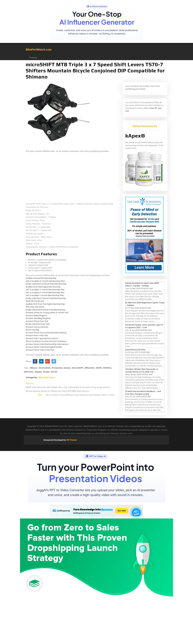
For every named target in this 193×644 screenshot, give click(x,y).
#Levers (67, 368)
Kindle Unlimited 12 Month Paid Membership (46, 298)
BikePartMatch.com (39, 49)
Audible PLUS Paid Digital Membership (43, 287)
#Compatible (45, 368)
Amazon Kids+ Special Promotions (42, 338)
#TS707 (54, 372)
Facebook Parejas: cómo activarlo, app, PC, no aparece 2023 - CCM (144, 326)
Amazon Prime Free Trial (37, 321)
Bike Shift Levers (47, 378)
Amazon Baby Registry (36, 315)
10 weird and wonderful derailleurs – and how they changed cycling (143, 393)
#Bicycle (34, 368)
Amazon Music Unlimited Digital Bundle (44, 347)
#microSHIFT (78, 368)
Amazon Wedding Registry (38, 318)
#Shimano (29, 372)
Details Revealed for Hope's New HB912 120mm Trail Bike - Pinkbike (142, 284)
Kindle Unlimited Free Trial (37, 324)
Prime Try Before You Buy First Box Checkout (46, 341)
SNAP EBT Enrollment (35, 301)
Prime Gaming (32, 330)
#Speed (38, 372)
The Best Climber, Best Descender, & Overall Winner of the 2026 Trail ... (142, 370)
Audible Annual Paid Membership (41, 278)
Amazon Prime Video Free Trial (40, 350)
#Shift (99, 368)
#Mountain (90, 368)
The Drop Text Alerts (35, 307)
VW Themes (71, 440)
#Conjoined (57, 368)
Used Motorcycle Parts (135, 350)
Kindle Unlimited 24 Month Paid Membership (46, 284)
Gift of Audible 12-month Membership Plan (45, 281)
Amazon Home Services (37, 327)
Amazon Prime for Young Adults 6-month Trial (47, 313)
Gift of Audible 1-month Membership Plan (45, 295)
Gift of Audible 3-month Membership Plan (45, 290)
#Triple (46, 372)
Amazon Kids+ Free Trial (37, 335)
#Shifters (107, 368)
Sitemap (33, 58)
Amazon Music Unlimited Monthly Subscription (47, 344)
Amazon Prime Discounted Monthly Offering (46, 333)
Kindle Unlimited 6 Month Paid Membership (46, 310)
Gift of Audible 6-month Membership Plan (45, 293)
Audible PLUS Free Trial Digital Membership (45, 304)
